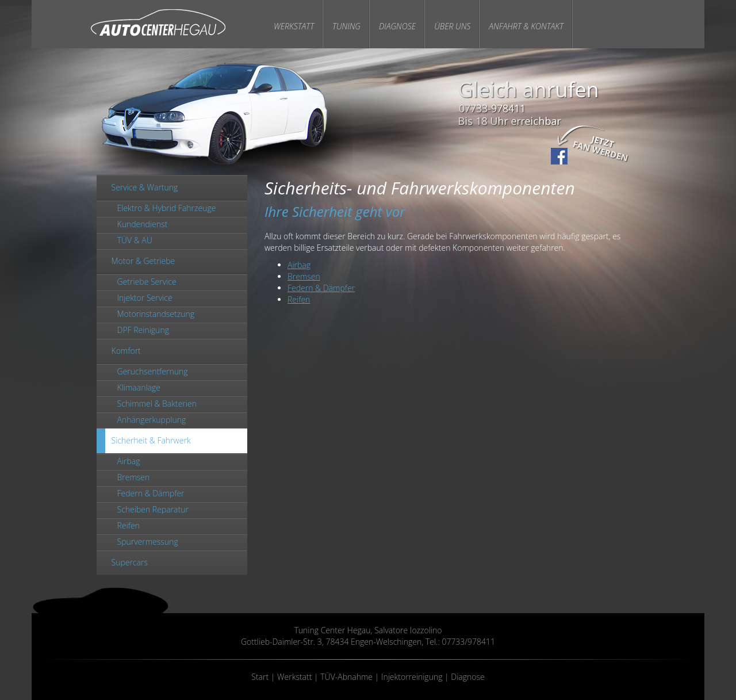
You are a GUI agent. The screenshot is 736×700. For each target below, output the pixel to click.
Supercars (130, 562)
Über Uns (452, 26)
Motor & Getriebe (143, 261)
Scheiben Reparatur (153, 509)
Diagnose (397, 26)
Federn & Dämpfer (151, 493)
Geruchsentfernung (153, 371)
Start (260, 677)
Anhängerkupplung (152, 420)
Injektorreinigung (412, 677)
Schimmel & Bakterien (157, 403)
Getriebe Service (147, 282)
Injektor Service (145, 298)
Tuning (346, 26)
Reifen (129, 525)
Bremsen (134, 477)
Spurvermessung (148, 542)
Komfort (126, 351)
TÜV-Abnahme (346, 677)
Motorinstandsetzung (156, 314)
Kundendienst (143, 224)
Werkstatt (294, 26)
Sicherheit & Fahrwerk (151, 440)
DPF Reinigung (143, 330)
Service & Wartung (145, 187)
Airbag (129, 461)
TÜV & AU (135, 240)
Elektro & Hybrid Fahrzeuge (167, 208)
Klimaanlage (139, 387)
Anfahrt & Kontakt (526, 26)
